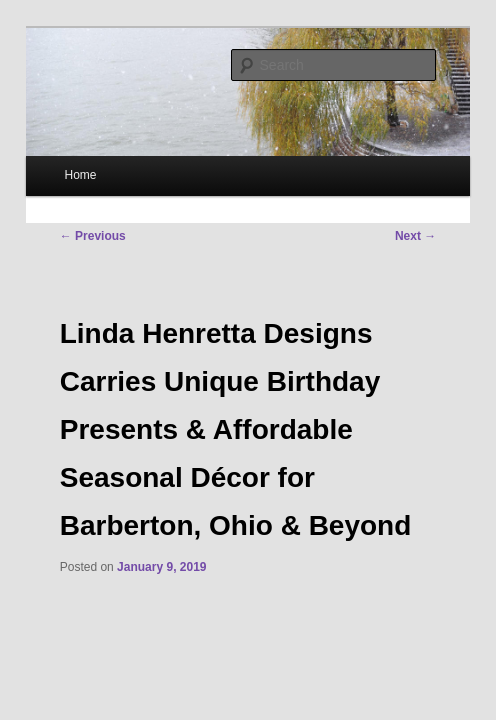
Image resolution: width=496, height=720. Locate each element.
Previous (93, 236)
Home (81, 175)
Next (415, 236)
